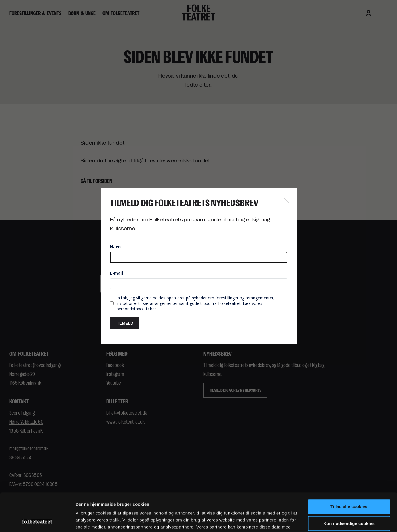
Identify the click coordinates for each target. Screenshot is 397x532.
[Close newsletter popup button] (286, 201)
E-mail (116, 273)
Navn (115, 247)
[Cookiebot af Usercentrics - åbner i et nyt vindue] (37, 521)
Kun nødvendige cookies (349, 487)
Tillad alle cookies (349, 471)
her (153, 309)
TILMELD (125, 323)
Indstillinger (88, 521)
